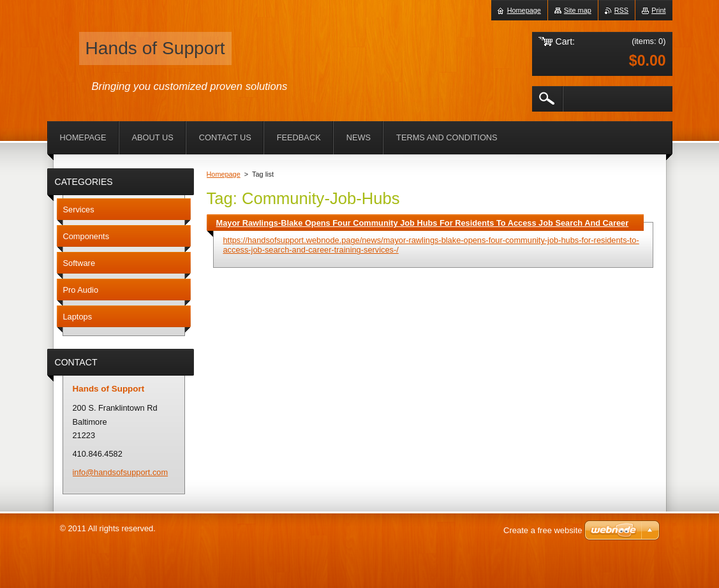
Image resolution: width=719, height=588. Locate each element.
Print (658, 10)
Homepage (224, 174)
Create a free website (543, 530)
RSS (621, 10)
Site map (578, 10)
